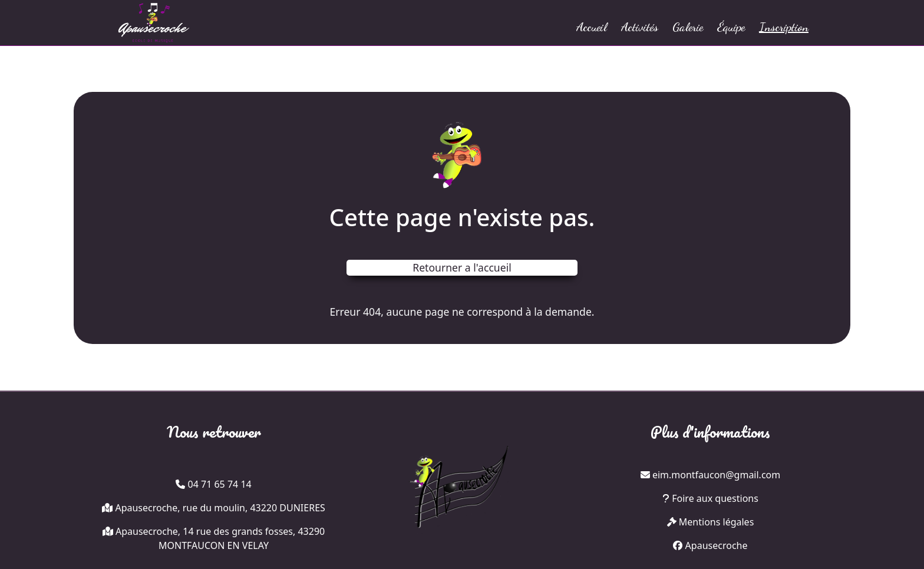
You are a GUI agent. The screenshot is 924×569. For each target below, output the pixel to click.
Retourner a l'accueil (462, 267)
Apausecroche (710, 545)
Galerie (688, 27)
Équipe (731, 27)
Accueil (592, 27)
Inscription (784, 27)
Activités (640, 27)
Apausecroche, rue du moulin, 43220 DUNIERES (220, 508)
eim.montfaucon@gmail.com (716, 475)
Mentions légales (711, 522)
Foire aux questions (710, 498)
